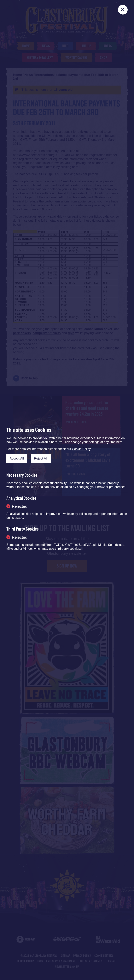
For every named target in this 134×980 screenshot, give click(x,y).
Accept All (17, 458)
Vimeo (28, 549)
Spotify (83, 545)
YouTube (71, 545)
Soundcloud (116, 545)
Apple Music (98, 545)
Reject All (41, 458)
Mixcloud (12, 549)
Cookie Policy (81, 449)
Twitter (59, 545)
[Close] (123, 10)
